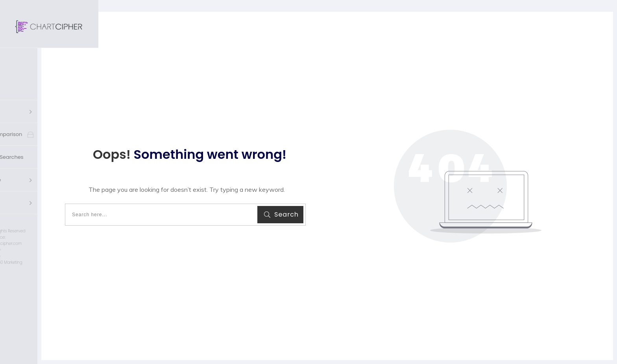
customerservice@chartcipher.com (49, 214)
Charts (28, 82)
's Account (33, 174)
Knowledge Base (41, 151)
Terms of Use (49, 227)
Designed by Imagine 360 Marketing (49, 233)
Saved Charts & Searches (52, 128)
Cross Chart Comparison (51, 105)
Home (27, 60)
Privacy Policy (49, 221)
